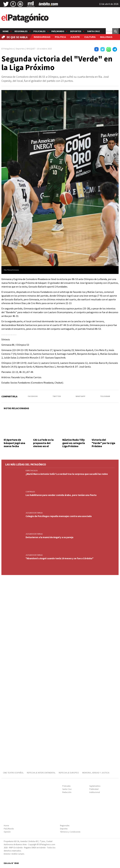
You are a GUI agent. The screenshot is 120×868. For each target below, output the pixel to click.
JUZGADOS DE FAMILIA (34, 513)
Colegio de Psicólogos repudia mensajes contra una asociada (59, 516)
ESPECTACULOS (32, 471)
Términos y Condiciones (70, 832)
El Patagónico (8, 49)
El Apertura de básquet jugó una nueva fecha (14, 443)
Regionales (21, 31)
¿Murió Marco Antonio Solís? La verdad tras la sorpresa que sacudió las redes (67, 474)
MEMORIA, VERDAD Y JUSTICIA (96, 773)
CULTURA (90, 37)
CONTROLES (30, 492)
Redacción (67, 792)
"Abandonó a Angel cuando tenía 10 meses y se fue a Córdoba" (60, 558)
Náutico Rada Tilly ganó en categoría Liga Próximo (74, 443)
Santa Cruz (94, 31)
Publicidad (94, 789)
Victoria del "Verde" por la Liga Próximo (103, 443)
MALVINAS (106, 37)
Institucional (95, 792)
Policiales (39, 31)
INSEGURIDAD (42, 37)
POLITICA (60, 37)
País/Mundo (58, 31)
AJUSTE (75, 37)
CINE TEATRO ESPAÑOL (13, 773)
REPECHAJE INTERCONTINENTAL (41, 773)
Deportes (76, 31)
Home (6, 31)
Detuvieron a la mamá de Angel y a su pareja (49, 537)
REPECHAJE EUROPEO (69, 773)
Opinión (7, 832)
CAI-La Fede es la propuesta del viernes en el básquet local (43, 445)
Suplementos (95, 786)
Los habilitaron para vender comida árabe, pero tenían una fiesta (61, 495)
